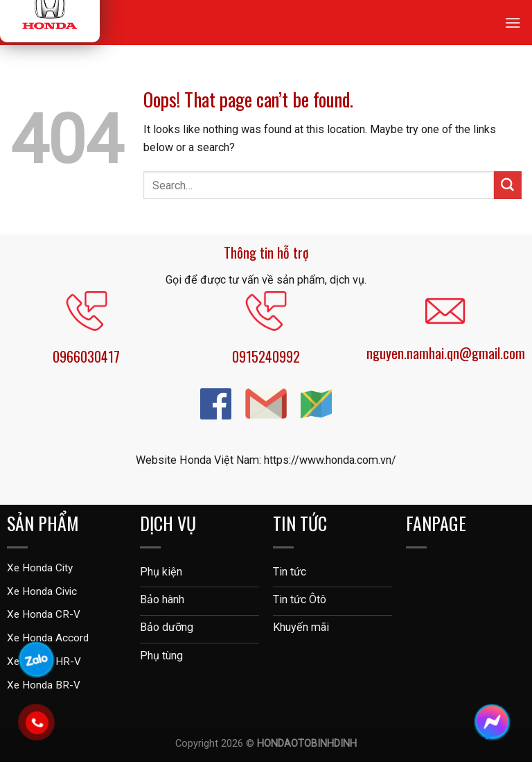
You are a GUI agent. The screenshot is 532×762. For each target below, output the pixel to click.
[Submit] (508, 185)
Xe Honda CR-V (44, 614)
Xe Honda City (40, 568)
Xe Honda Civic (42, 591)
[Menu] (513, 23)
